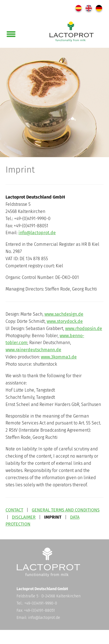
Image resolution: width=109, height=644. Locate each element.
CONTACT (14, 510)
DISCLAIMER (24, 517)
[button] (11, 33)
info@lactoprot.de (37, 233)
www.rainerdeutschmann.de (33, 350)
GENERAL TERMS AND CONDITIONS (66, 510)
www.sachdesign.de (64, 314)
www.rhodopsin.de (84, 328)
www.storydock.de (65, 321)
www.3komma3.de (59, 357)
